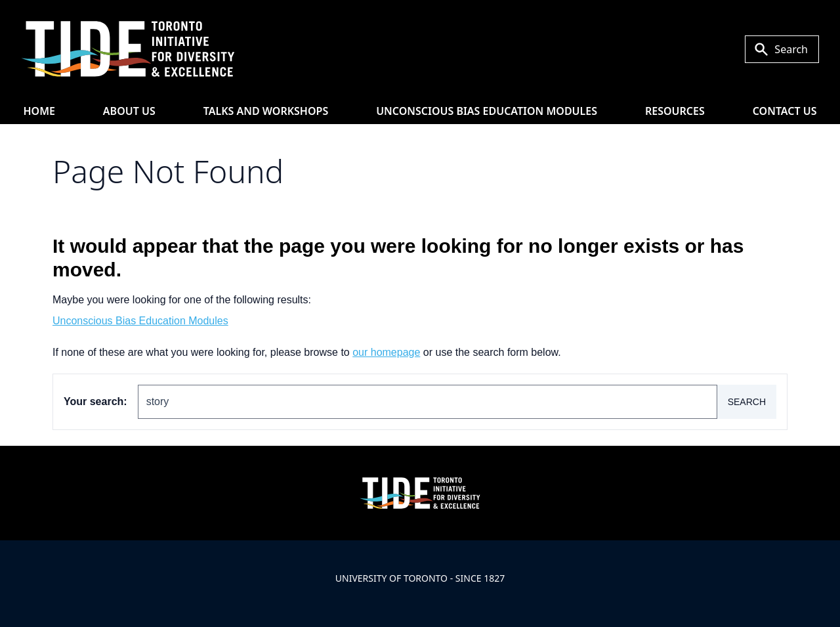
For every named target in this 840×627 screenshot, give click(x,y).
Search (747, 402)
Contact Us (785, 111)
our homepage (386, 352)
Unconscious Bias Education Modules (487, 111)
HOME (39, 111)
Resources (675, 111)
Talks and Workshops (266, 111)
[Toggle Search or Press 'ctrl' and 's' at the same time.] (782, 49)
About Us (129, 111)
